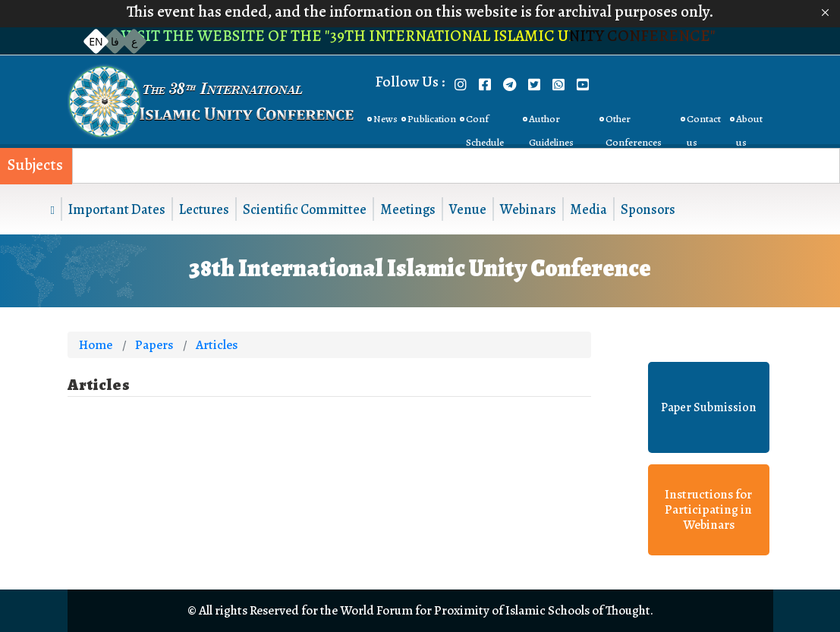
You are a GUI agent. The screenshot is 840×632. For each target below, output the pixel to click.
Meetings (408, 209)
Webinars (528, 209)
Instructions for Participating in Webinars (708, 510)
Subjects (35, 165)
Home (96, 345)
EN (96, 41)
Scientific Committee (305, 209)
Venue (468, 209)
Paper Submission (708, 407)
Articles (217, 345)
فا (115, 41)
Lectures (204, 209)
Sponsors (648, 209)
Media (588, 209)
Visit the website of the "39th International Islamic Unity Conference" (420, 36)
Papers (154, 345)
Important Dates (117, 209)
